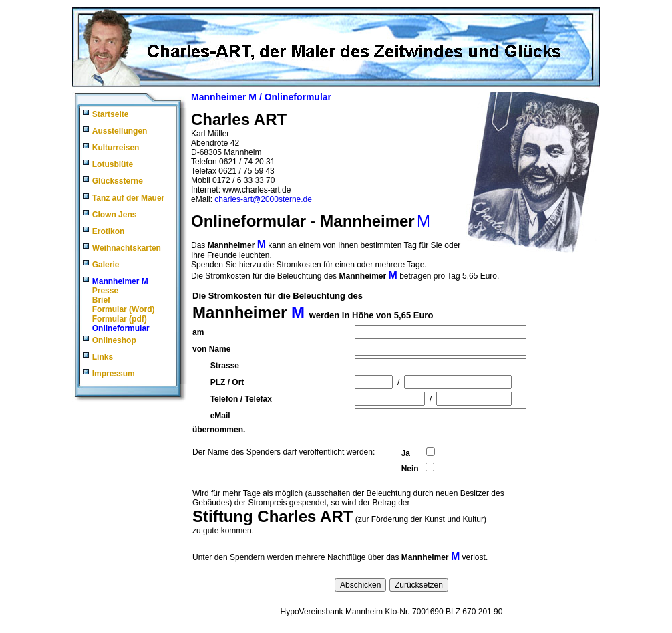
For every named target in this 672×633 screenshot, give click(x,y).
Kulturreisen (116, 148)
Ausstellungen (120, 131)
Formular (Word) (124, 309)
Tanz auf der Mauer (128, 198)
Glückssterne (118, 181)
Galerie (106, 265)
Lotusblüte (113, 164)
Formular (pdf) (120, 319)
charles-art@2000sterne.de (263, 199)
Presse (105, 291)
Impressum (114, 374)
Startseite (111, 114)
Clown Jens (115, 215)
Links (103, 357)
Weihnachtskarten (127, 248)
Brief (101, 300)
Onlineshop (114, 340)
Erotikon (109, 231)
